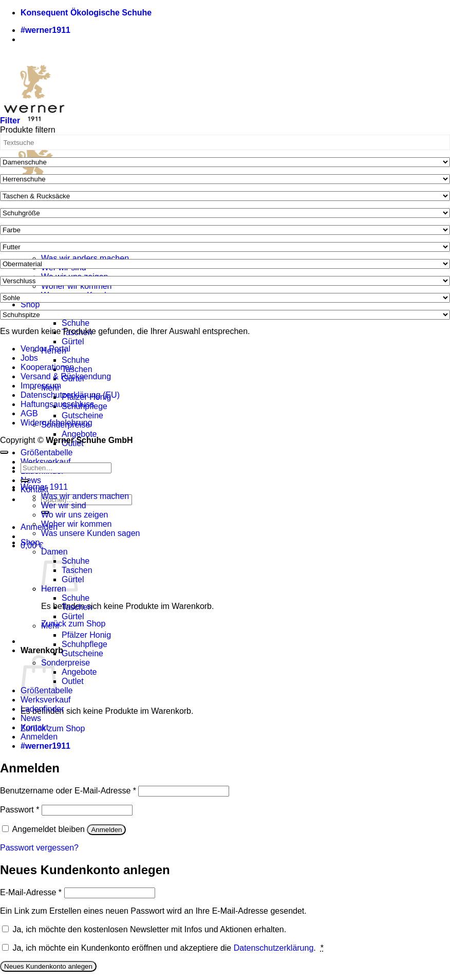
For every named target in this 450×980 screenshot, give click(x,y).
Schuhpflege (85, 644)
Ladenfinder (42, 709)
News (31, 480)
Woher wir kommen (77, 286)
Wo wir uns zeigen (74, 515)
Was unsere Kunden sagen (90, 533)
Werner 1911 (44, 487)
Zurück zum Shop (73, 624)
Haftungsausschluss (57, 404)
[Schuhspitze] (225, 315)
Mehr (50, 626)
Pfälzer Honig (86, 635)
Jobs (29, 358)
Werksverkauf (46, 462)
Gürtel (73, 341)
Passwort (20, 810)
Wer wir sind (64, 505)
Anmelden (106, 830)
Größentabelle (46, 452)
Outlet (73, 681)
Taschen (77, 369)
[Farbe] (225, 230)
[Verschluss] (225, 281)
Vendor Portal (45, 349)
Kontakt (34, 727)
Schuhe (76, 323)
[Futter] (225, 247)
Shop (30, 304)
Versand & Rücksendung (66, 376)
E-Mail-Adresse (31, 892)
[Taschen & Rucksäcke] (225, 196)
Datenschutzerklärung (274, 948)
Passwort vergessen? (39, 848)
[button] (39, 527)
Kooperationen (47, 367)
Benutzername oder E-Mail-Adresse (68, 791)
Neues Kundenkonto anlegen (48, 966)
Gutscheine (82, 415)
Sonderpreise (65, 663)
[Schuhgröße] (225, 213)
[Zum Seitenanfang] (4, 452)
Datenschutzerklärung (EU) (70, 395)
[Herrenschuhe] (225, 179)
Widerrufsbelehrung (57, 423)
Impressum (41, 386)
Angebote (79, 434)
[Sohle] (225, 298)
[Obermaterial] (225, 264)
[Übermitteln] (25, 480)
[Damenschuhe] (225, 162)
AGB (29, 413)
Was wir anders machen (85, 258)
